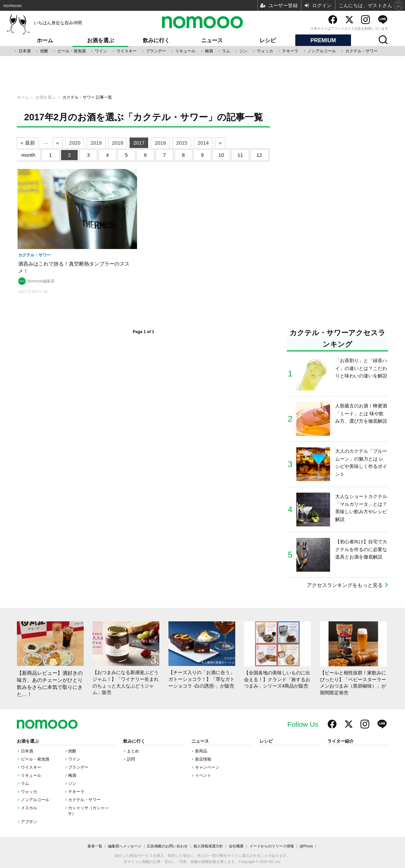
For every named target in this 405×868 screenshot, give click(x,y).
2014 (203, 143)
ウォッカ (265, 51)
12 (259, 155)
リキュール (185, 51)
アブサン (29, 822)
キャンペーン (207, 767)
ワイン (101, 51)
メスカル (29, 808)
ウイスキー (127, 51)
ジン (243, 51)
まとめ (133, 751)
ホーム (45, 40)
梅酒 (209, 51)
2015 (182, 143)
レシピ (268, 40)
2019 (96, 143)
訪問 (131, 759)
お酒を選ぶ (101, 40)
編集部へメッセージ (125, 846)
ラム (226, 51)
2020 (75, 143)
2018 (118, 143)
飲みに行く (156, 40)
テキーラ (290, 51)
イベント (203, 775)
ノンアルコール (322, 51)
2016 (160, 143)
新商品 (201, 751)
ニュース (212, 40)
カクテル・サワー (361, 51)
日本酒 (25, 51)
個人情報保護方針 (208, 846)
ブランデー (156, 51)
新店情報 (203, 759)
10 (221, 155)
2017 (139, 143)
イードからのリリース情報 (272, 846)
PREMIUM (323, 40)
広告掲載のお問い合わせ (167, 846)
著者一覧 (95, 846)
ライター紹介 (341, 741)
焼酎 (44, 51)
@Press (306, 846)
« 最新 (28, 143)
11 (240, 155)
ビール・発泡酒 (72, 51)
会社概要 (236, 846)
